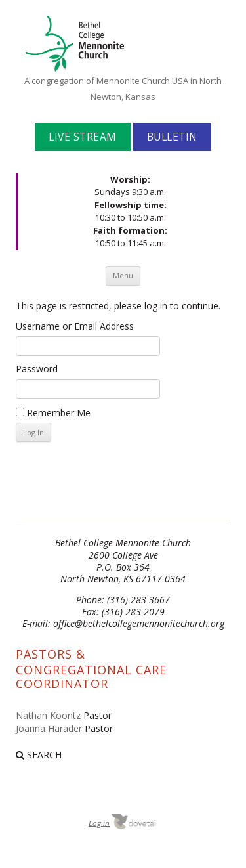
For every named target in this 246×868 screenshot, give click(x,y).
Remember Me (53, 413)
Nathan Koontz (48, 715)
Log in (99, 822)
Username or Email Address (75, 326)
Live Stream (83, 137)
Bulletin (172, 137)
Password (37, 369)
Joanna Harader (49, 728)
